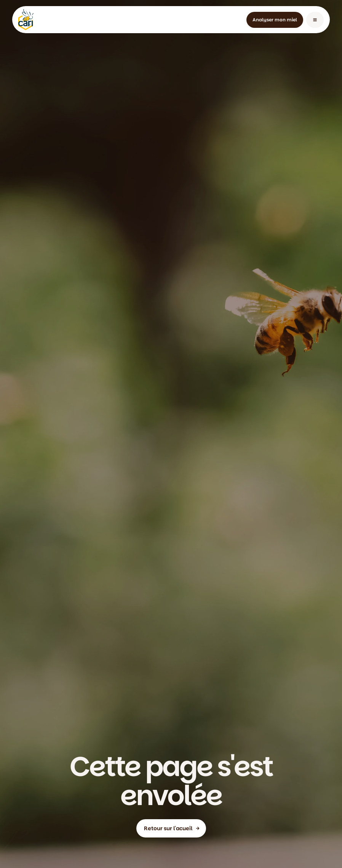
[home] (26, 20)
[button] (315, 20)
